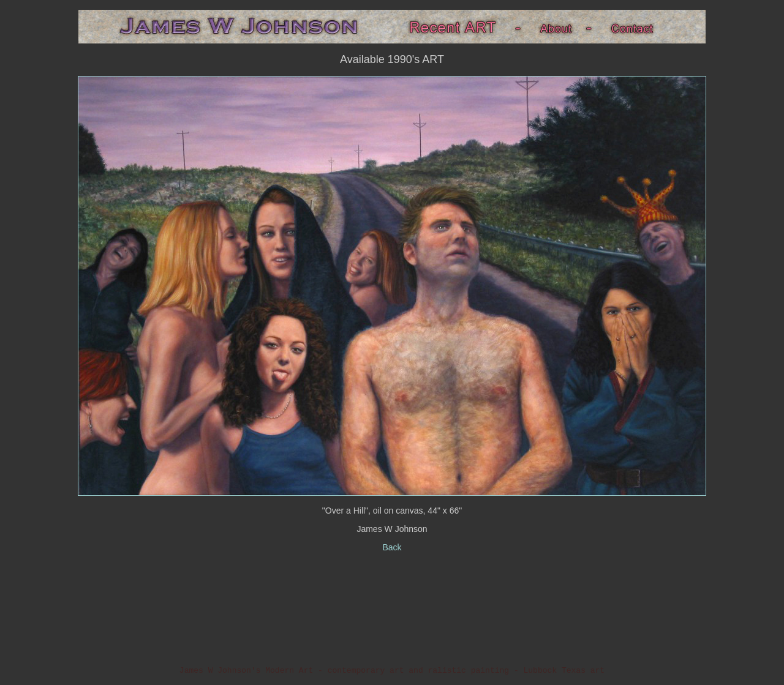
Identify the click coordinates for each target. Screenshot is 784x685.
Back (392, 547)
